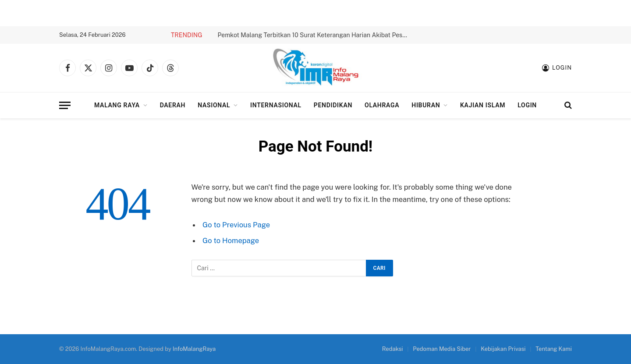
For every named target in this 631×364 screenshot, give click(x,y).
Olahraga (382, 105)
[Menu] (65, 105)
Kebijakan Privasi (503, 349)
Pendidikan (333, 105)
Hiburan (426, 105)
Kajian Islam (483, 105)
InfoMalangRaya (194, 349)
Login (527, 105)
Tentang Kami (554, 349)
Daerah (173, 105)
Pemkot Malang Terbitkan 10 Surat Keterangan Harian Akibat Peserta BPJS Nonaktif (316, 35)
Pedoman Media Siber (442, 349)
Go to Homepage (231, 240)
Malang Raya (117, 105)
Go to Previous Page (236, 225)
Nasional (214, 105)
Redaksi (393, 349)
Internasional (276, 105)
